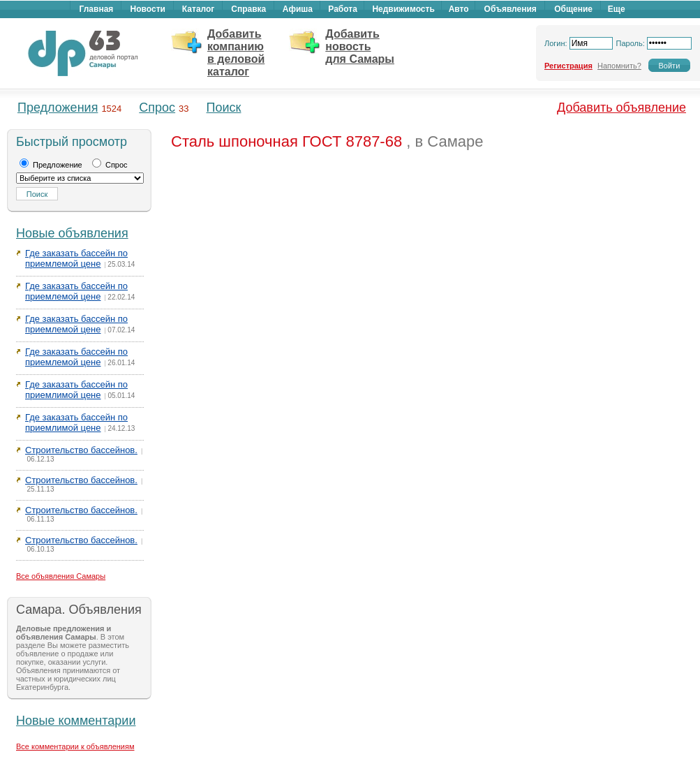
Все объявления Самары (61, 576)
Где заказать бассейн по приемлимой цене (76, 390)
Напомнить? (619, 66)
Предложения (58, 108)
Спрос (157, 108)
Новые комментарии (76, 721)
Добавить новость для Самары (360, 46)
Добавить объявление (621, 108)
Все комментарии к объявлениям (75, 746)
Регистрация (568, 66)
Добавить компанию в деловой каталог (236, 53)
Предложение (51, 165)
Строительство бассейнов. (81, 450)
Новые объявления (72, 233)
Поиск (224, 108)
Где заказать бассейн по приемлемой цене (76, 258)
